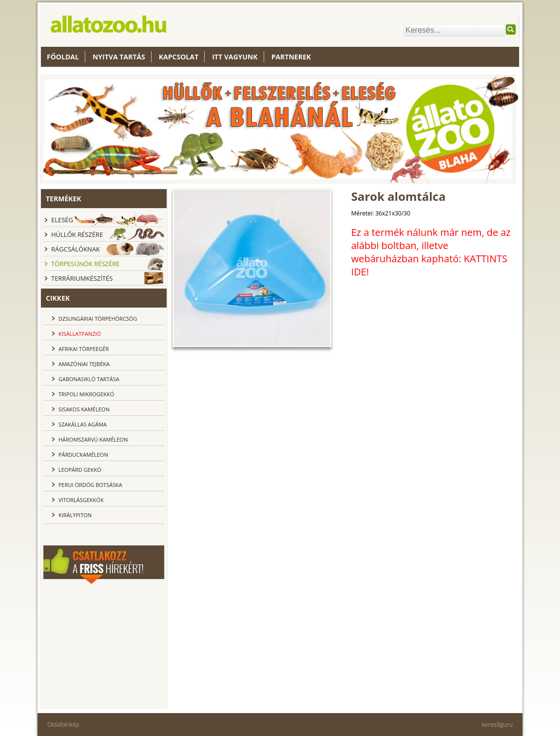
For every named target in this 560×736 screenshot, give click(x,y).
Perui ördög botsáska (90, 485)
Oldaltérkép (63, 725)
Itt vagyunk (235, 57)
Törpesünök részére (85, 264)
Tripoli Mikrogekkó (86, 394)
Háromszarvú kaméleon (93, 439)
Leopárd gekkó (80, 470)
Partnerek (291, 57)
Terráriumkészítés (82, 278)
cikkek (58, 298)
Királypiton (75, 515)
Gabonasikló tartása (89, 379)
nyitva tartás (119, 57)
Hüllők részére (77, 234)
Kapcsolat (179, 57)
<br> (104, 644)
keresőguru (497, 725)
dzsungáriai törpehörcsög (98, 319)
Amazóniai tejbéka (84, 364)
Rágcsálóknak (76, 249)
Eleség (62, 220)
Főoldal (63, 57)
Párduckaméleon (83, 455)
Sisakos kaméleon (84, 409)
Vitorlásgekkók (81, 500)
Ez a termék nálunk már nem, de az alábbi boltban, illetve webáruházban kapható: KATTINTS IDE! (431, 252)
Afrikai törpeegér (84, 349)
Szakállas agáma (83, 424)
